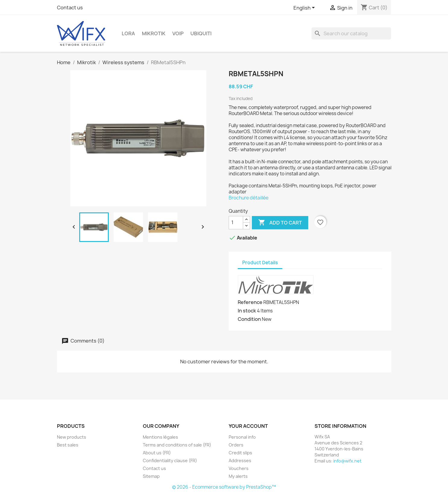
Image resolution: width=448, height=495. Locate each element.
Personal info (242, 437)
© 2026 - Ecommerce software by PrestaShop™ (224, 487)
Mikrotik (154, 33)
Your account (248, 426)
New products (72, 437)
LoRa (128, 33)
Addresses (240, 461)
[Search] (351, 33)
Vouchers (239, 468)
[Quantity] (236, 223)
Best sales (68, 445)
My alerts (238, 476)
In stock (247, 311)
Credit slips (240, 453)
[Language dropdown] (305, 8)
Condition (249, 319)
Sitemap (151, 476)
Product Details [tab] (260, 263)
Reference (250, 302)
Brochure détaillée (249, 198)
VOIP (178, 33)
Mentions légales (160, 437)
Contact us (70, 8)
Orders (236, 445)
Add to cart (280, 223)
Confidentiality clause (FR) (170, 461)
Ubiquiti (201, 33)
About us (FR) (157, 453)
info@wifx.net (347, 461)
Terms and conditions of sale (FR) (177, 445)
